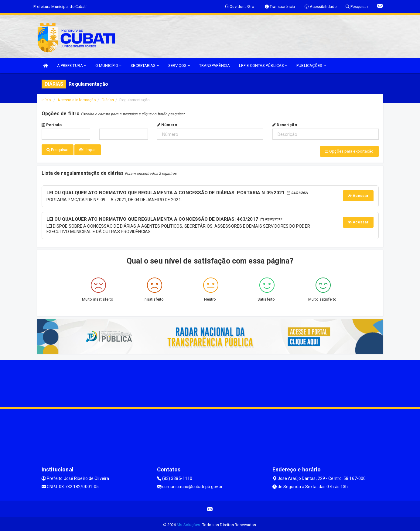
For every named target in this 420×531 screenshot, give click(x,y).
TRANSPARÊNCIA (215, 66)
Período (52, 125)
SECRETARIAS (145, 66)
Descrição (285, 125)
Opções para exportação (349, 151)
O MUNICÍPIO (108, 66)
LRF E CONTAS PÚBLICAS (263, 66)
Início (46, 100)
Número (167, 125)
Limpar (88, 150)
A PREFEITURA (72, 66)
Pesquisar (58, 150)
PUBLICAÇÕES (311, 66)
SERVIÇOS (179, 66)
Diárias (108, 100)
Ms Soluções (188, 523)
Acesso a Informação (77, 100)
